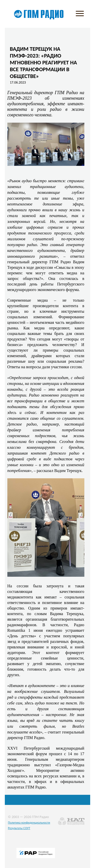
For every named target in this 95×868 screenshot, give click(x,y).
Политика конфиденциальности (29, 822)
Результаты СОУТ (19, 828)
